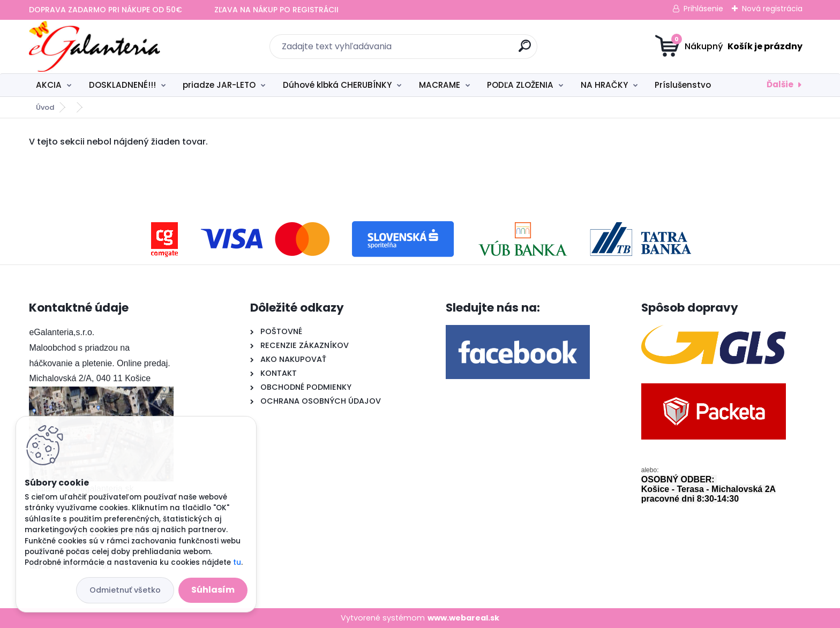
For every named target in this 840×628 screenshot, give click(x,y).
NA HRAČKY (604, 85)
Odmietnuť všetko (125, 590)
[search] (525, 50)
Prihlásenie (703, 9)
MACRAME (440, 85)
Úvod (45, 107)
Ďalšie (780, 84)
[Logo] (95, 47)
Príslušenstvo (683, 85)
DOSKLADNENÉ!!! (122, 85)
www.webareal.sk (463, 618)
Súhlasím (213, 590)
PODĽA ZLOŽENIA (520, 85)
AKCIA (49, 85)
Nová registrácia (772, 9)
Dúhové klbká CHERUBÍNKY (337, 85)
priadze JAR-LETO (219, 85)
